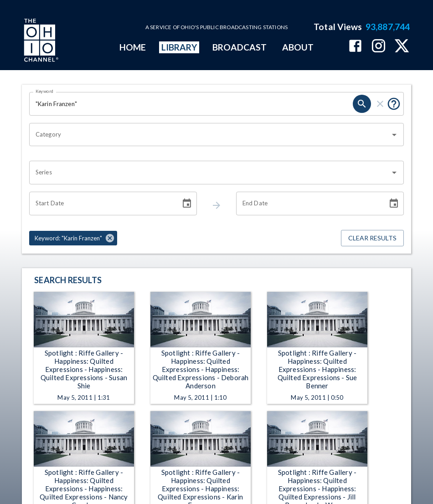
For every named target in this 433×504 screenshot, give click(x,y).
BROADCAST (240, 47)
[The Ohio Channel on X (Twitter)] (402, 47)
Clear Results (372, 238)
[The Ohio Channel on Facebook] (355, 47)
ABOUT (298, 47)
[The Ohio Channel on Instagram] (379, 47)
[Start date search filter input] (102, 204)
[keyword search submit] (362, 104)
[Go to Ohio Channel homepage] (40, 41)
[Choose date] (187, 204)
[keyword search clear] (380, 104)
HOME (133, 47)
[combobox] (210, 135)
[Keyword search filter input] (191, 104)
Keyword (45, 91)
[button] (73, 238)
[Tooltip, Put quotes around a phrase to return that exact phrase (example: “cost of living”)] (394, 104)
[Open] (394, 135)
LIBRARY (179, 47)
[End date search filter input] (309, 204)
